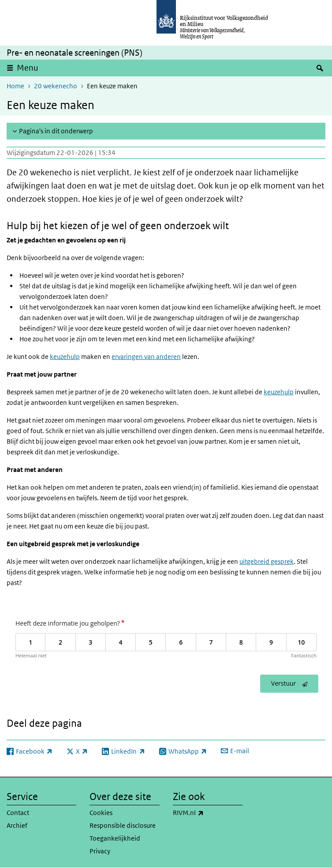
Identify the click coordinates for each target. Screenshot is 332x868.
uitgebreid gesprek (267, 561)
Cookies (101, 813)
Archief (17, 825)
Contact (18, 813)
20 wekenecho (56, 86)
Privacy (100, 851)
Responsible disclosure (123, 825)
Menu (28, 68)
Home (15, 86)
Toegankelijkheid (115, 838)
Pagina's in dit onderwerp (56, 131)
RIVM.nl (208, 813)
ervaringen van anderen (146, 357)
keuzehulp (65, 357)
